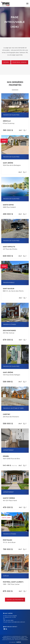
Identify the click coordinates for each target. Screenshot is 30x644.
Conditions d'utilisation (8, 640)
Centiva (18, 642)
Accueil (6, 62)
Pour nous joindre (20, 62)
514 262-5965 (10, 620)
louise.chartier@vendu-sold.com (16, 622)
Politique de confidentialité (19, 639)
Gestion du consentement (21, 640)
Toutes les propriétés (15, 600)
